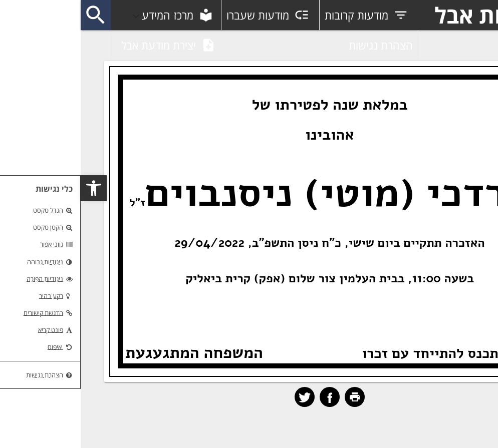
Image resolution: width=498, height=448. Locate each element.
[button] (13, 188)
